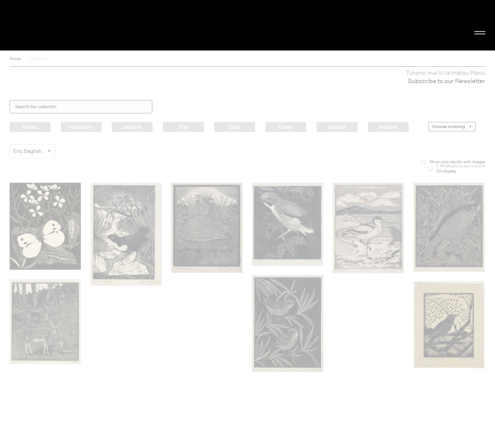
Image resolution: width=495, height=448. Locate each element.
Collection (38, 59)
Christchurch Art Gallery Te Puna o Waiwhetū (83, 25)
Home (15, 59)
